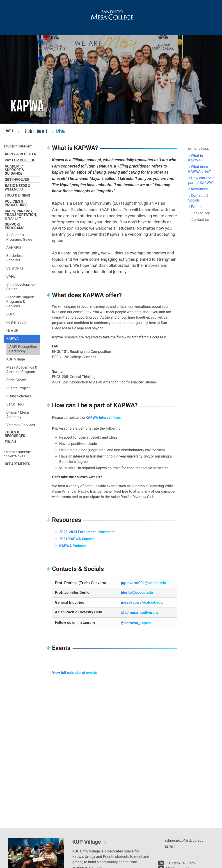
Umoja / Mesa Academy (18, 415)
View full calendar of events (74, 673)
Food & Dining (22, 195)
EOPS (11, 314)
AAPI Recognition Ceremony (23, 349)
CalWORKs (15, 268)
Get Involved (22, 179)
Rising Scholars (19, 396)
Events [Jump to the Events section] (196, 207)
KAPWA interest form (103, 418)
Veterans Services (21, 425)
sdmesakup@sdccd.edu (184, 840)
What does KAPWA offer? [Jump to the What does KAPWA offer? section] (199, 169)
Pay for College (22, 160)
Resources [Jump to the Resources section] (199, 189)
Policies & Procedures (22, 203)
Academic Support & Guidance (22, 170)
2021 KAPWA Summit (77, 539)
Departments (22, 464)
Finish (22, 442)
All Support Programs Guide (19, 237)
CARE (11, 276)
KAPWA (13, 339)
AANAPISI (14, 248)
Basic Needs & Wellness (22, 187)
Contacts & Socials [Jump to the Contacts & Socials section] (198, 198)
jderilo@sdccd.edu (137, 592)
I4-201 (170, 847)
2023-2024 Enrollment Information (87, 532)
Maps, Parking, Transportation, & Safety (22, 215)
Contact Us (200, 220)
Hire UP (12, 330)
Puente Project (18, 388)
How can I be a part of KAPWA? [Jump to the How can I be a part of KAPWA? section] (201, 180)
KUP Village (16, 359)
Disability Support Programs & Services (20, 302)
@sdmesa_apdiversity (140, 612)
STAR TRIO (15, 404)
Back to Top (201, 213)
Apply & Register (22, 154)
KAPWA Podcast (73, 546)
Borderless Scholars (15, 258)
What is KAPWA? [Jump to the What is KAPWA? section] (196, 158)
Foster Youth (16, 322)
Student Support (36, 131)
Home (9, 130)
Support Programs (22, 226)
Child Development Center (21, 287)
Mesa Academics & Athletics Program (22, 370)
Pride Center (16, 380)
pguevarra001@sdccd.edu (144, 583)
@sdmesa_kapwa (136, 623)
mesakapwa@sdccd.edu (142, 602)
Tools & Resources (22, 434)
